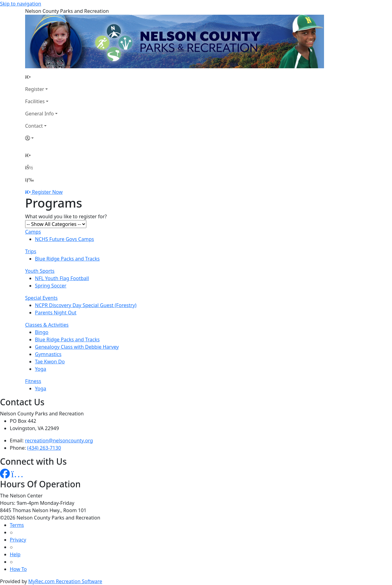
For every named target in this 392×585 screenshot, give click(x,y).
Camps (33, 232)
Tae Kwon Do (50, 362)
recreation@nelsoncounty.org (59, 441)
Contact (34, 126)
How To (18, 569)
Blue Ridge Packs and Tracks (67, 259)
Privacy (18, 540)
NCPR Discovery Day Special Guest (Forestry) (86, 305)
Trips (31, 251)
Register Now (47, 192)
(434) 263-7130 (44, 448)
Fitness (33, 381)
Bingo (42, 332)
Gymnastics (48, 354)
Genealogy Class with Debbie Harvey (77, 347)
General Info (40, 114)
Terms (17, 525)
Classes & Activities (47, 325)
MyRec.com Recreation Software (65, 581)
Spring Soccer (51, 286)
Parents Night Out (56, 313)
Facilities (35, 101)
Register (35, 89)
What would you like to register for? (66, 216)
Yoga (41, 369)
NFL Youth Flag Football (62, 278)
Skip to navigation (21, 4)
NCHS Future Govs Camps (64, 239)
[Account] (41, 138)
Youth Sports (40, 271)
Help (15, 554)
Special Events (41, 298)
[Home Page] (41, 77)
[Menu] (29, 180)
